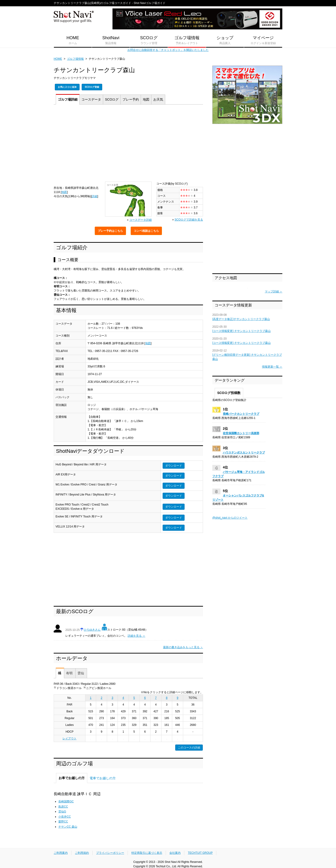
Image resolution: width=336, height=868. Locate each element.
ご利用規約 (82, 853)
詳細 (68, 99)
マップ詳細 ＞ (274, 292)
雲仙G (62, 812)
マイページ (263, 40)
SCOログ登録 (92, 87)
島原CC (63, 807)
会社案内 (175, 853)
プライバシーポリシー (110, 853)
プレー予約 (110, 231)
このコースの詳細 (189, 748)
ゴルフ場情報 (187, 40)
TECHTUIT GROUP (200, 853)
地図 (146, 99)
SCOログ (149, 40)
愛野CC (63, 822)
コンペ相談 (146, 231)
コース (91, 99)
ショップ (225, 40)
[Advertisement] (128, 144)
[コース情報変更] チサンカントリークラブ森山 (241, 331)
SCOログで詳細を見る (189, 220)
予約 (131, 99)
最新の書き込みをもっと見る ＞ (183, 647)
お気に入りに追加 (67, 87)
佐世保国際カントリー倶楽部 (241, 433)
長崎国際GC (66, 801)
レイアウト (70, 738)
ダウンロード (174, 466)
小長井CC (65, 817)
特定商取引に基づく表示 (147, 853)
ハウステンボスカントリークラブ (244, 453)
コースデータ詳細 (140, 220)
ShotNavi (111, 40)
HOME (73, 40)
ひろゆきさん (92, 630)
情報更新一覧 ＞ (272, 367)
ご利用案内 (61, 853)
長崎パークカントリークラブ (241, 414)
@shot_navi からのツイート (230, 518)
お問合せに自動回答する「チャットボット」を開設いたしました (168, 50)
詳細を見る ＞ (136, 636)
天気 (158, 99)
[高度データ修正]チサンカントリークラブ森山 (241, 319)
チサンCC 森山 (68, 827)
